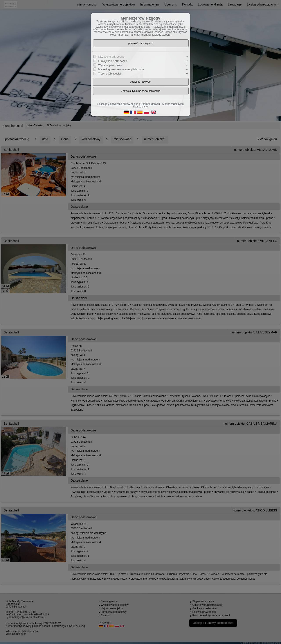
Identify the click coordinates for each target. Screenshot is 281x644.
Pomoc (168, 32)
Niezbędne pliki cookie (111, 57)
